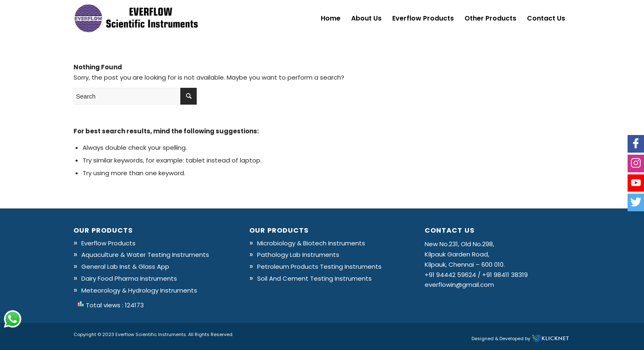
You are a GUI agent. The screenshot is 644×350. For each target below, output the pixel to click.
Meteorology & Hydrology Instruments (139, 290)
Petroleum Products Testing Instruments (319, 267)
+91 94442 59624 (450, 275)
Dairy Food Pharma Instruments (129, 278)
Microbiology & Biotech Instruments (311, 243)
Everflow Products (108, 243)
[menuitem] (331, 18)
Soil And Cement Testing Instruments (314, 278)
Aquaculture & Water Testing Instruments (145, 255)
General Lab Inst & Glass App (125, 267)
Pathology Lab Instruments (298, 255)
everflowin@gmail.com (459, 285)
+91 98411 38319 (505, 275)
